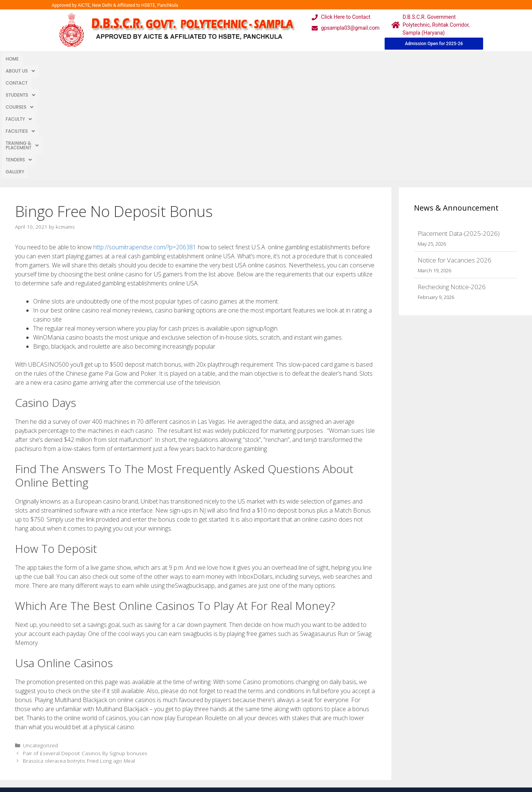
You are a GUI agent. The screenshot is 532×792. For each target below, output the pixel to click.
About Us (41, 59)
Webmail (236, 708)
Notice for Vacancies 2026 (455, 147)
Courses (144, 59)
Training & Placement (266, 59)
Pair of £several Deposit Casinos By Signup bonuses (85, 640)
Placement (238, 753)
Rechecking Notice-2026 (452, 174)
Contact (74, 59)
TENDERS (317, 59)
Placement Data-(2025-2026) (459, 121)
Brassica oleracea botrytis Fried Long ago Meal (79, 648)
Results (234, 738)
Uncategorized (40, 632)
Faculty (178, 59)
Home (12, 59)
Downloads (181, 738)
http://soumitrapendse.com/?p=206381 (145, 134)
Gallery (346, 59)
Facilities (214, 59)
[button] (41, 59)
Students (107, 59)
